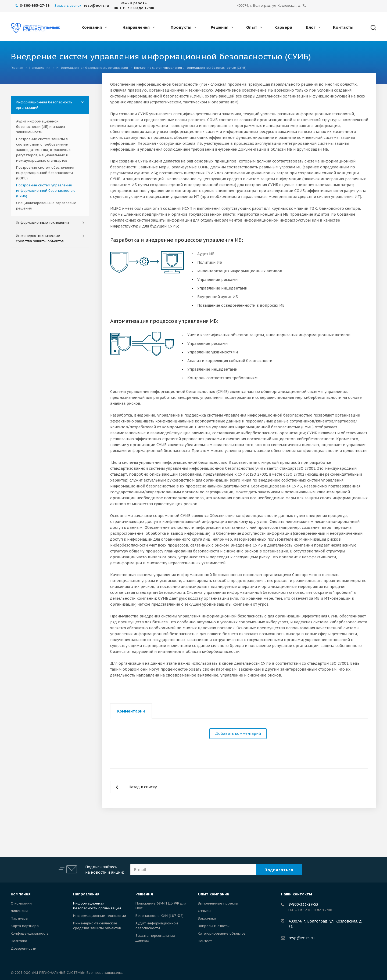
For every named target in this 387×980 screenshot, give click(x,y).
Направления (139, 27)
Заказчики (207, 918)
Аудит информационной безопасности (157, 926)
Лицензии (19, 911)
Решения (222, 27)
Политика (19, 941)
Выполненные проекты (218, 903)
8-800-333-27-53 (303, 904)
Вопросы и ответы (214, 926)
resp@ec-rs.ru (302, 938)
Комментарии (131, 711)
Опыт (254, 27)
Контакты (343, 27)
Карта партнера (25, 926)
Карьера (283, 27)
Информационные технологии (42, 223)
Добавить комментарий (238, 733)
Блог (313, 27)
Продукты (184, 27)
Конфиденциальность (30, 933)
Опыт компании (214, 894)
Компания (94, 27)
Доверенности (24, 948)
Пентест (205, 941)
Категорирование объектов (222, 933)
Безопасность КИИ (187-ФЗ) (160, 916)
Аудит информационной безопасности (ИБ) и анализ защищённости (41, 127)
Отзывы (205, 911)
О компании (21, 903)
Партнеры (19, 918)
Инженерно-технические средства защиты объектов (40, 238)
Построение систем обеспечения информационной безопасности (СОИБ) (45, 173)
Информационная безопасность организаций (44, 105)
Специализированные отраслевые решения (46, 206)
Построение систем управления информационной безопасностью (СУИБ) (46, 191)
